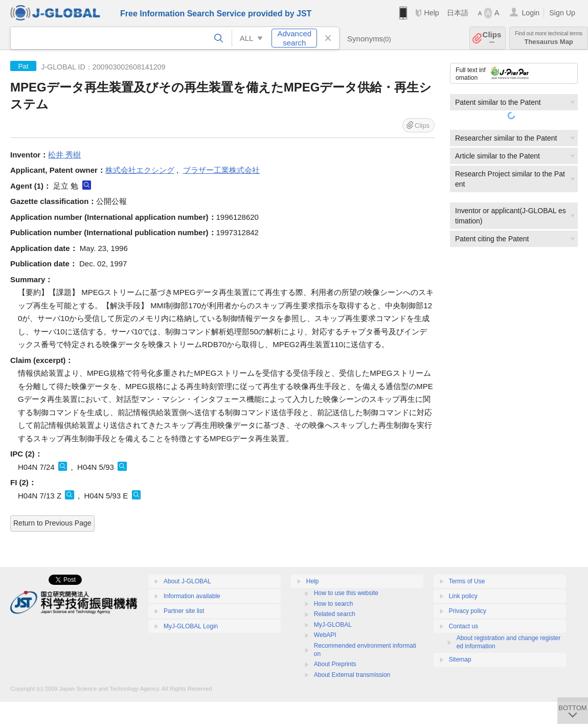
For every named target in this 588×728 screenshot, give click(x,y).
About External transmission (352, 675)
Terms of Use (467, 581)
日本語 (458, 13)
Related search (335, 614)
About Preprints (335, 664)
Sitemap (460, 659)
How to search (334, 604)
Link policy (463, 596)
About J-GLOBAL (187, 581)
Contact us (463, 626)
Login (530, 13)
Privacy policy (468, 611)
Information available (192, 596)
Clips (492, 38)
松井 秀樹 (64, 155)
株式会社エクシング (140, 170)
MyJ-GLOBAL (333, 625)
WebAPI (325, 635)
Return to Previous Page (52, 523)
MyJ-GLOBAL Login (191, 626)
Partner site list (184, 611)
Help (431, 13)
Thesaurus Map (549, 38)
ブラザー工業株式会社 (221, 170)
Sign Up (562, 13)
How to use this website (346, 593)
